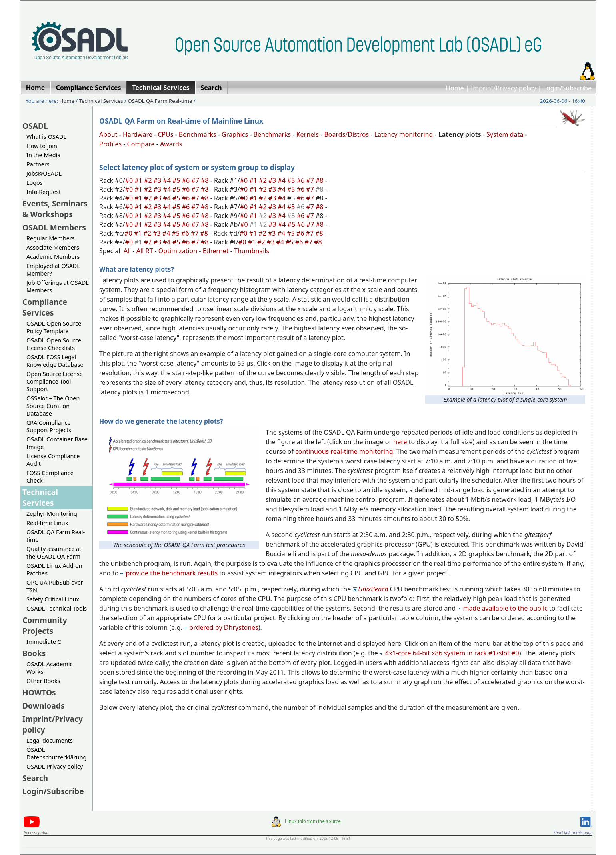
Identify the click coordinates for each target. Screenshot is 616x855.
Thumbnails (252, 251)
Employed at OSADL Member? (53, 270)
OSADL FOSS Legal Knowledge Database (55, 361)
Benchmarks (198, 134)
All (127, 251)
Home (455, 88)
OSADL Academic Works (49, 668)
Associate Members (53, 247)
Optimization (178, 251)
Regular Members (51, 238)
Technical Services (101, 101)
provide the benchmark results (169, 573)
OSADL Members (54, 227)
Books (34, 653)
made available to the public (502, 608)
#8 (206, 180)
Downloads (44, 706)
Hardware (138, 134)
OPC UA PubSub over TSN (55, 586)
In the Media (43, 155)
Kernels (308, 134)
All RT (145, 251)
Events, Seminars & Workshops (55, 209)
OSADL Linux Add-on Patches (54, 569)
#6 (187, 180)
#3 (158, 180)
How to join (42, 146)
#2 (149, 180)
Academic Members (53, 257)
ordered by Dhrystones (221, 627)
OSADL (35, 126)
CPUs (165, 134)
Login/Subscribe (567, 88)
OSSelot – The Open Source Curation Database (53, 406)
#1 (139, 180)
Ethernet (216, 251)
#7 (196, 180)
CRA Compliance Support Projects (49, 426)
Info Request (44, 192)
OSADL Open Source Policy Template (54, 327)
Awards (171, 144)
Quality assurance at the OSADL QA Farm (54, 553)
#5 (177, 180)
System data (505, 134)
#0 (130, 180)
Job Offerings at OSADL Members (58, 286)
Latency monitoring (404, 134)
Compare (141, 144)
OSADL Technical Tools (57, 608)
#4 (168, 180)
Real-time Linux (47, 523)
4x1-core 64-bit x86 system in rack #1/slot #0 (449, 653)
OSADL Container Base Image (57, 443)
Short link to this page (573, 833)
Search (35, 778)
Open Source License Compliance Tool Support (55, 381)
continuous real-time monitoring (344, 451)
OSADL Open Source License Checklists (54, 344)
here (400, 442)
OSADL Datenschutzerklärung (56, 753)
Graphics (235, 134)
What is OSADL (46, 137)
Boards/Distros (346, 134)
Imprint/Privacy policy (504, 88)
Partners (38, 164)
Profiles (110, 144)
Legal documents (50, 740)
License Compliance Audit (53, 460)
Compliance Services (45, 307)
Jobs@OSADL (44, 173)
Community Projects (45, 625)
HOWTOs (39, 692)
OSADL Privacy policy (55, 766)
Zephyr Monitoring (52, 514)
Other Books (43, 681)
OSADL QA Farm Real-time (160, 101)
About (108, 134)
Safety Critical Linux (53, 599)
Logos (35, 183)
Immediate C (44, 642)
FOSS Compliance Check (50, 477)
